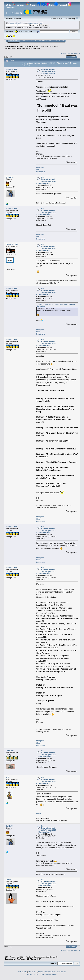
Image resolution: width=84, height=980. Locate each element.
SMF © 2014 (33, 972)
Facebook (61, 5)
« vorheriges (65, 53)
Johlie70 (10, 177)
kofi (7, 777)
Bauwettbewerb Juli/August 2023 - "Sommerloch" (49, 71)
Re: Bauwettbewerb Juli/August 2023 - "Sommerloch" (46, 180)
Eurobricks (41, 172)
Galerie (32, 5)
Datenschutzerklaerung (48, 975)
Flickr (38, 814)
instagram (40, 167)
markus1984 (11, 69)
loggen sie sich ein (17, 23)
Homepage (19, 5)
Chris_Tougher (12, 244)
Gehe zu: (53, 964)
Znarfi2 (49, 46)
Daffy (8, 880)
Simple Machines (44, 972)
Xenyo (54, 46)
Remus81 (10, 751)
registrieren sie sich (36, 23)
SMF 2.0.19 (23, 972)
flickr (46, 5)
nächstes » (75, 53)
